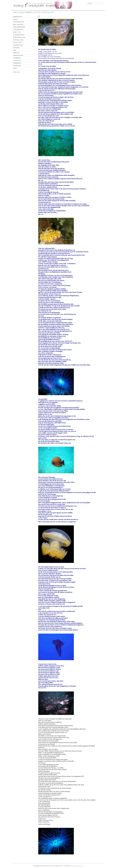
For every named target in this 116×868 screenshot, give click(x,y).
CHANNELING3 (17, 63)
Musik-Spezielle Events (19, 22)
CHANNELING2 (28, 12)
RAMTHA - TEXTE (17, 42)
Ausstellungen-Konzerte (19, 35)
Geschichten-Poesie (18, 45)
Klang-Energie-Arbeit (18, 55)
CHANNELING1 (17, 58)
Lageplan (15, 19)
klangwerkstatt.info (17, 17)
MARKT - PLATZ (17, 32)
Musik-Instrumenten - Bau (19, 37)
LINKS (15, 50)
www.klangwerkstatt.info (77, 866)
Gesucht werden (17, 66)
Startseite (22, 12)
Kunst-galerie (16, 48)
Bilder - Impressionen (18, 24)
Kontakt (15, 68)
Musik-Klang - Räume (18, 40)
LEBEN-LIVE (16, 53)
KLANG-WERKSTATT (18, 30)
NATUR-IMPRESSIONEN (19, 27)
